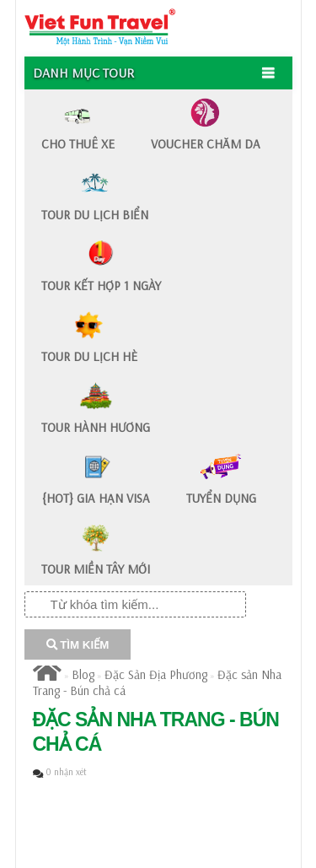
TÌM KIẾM (78, 645)
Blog (83, 674)
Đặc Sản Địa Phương (156, 674)
